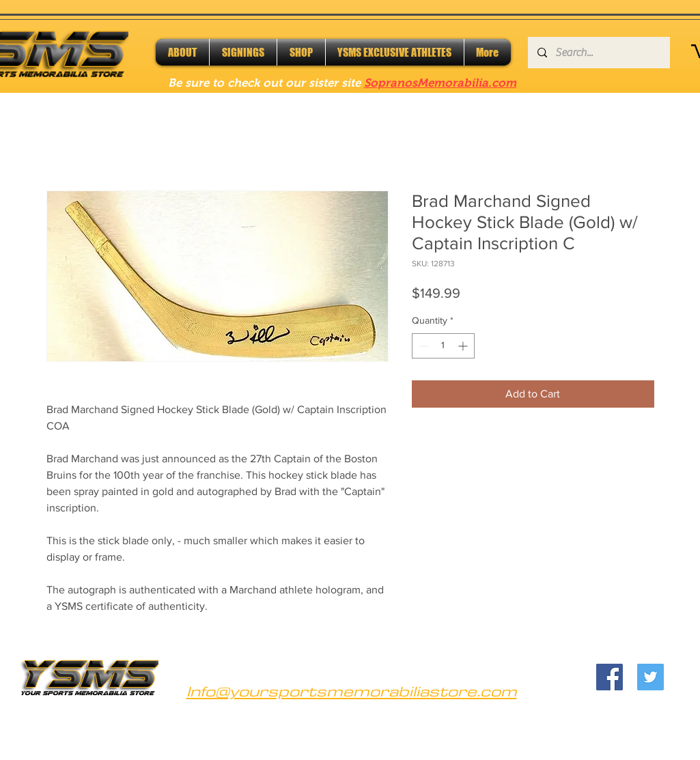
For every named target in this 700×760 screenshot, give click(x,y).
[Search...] (598, 53)
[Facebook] (610, 677)
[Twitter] (650, 677)
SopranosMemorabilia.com (440, 83)
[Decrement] (422, 346)
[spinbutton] (443, 346)
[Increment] (464, 346)
